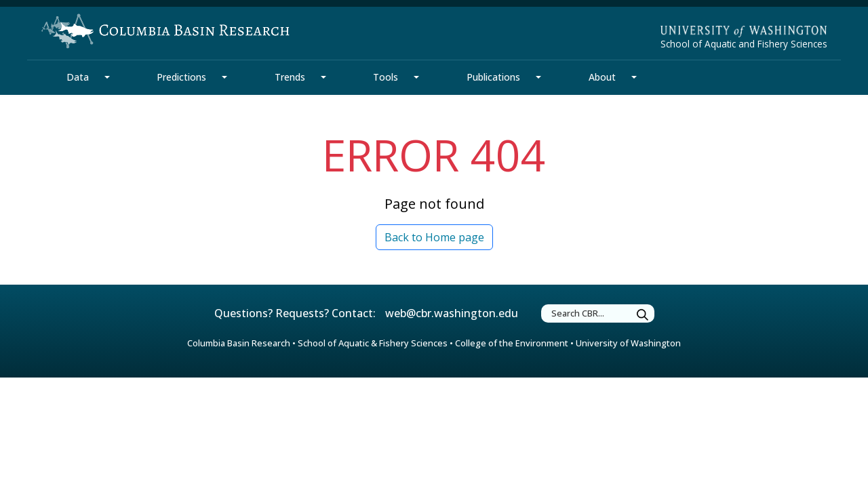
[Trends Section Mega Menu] (323, 77)
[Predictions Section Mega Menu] (224, 77)
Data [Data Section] (78, 77)
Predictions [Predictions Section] (181, 77)
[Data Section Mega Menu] (107, 77)
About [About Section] (602, 77)
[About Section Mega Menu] (634, 77)
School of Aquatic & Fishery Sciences (373, 343)
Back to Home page (434, 237)
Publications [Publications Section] (493, 77)
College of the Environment (512, 343)
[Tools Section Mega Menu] (416, 77)
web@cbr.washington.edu (452, 313)
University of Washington (628, 343)
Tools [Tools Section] (386, 77)
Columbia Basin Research (239, 343)
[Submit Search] (643, 316)
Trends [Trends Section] (290, 77)
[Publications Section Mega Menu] (538, 77)
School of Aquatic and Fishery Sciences (744, 44)
